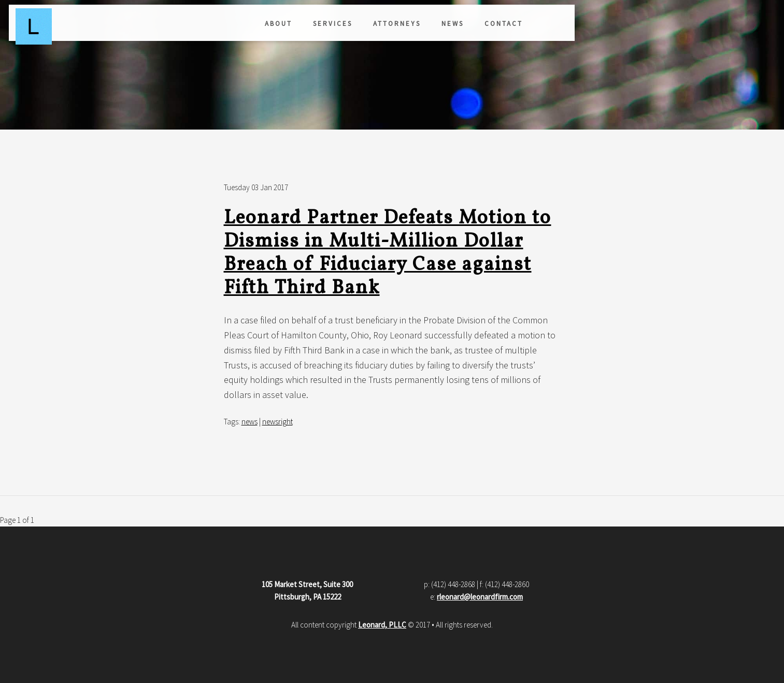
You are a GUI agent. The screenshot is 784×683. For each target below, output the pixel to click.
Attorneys (240, 27)
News (296, 27)
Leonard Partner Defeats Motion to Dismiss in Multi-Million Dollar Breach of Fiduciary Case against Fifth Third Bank (388, 253)
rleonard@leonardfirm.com (480, 597)
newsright (277, 422)
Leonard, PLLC (382, 625)
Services (176, 27)
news (250, 422)
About (122, 27)
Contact (347, 27)
